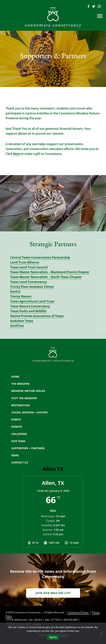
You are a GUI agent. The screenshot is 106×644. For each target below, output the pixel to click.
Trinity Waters (21, 296)
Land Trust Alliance (25, 262)
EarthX (15, 292)
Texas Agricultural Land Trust (32, 301)
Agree (53, 637)
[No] (101, 633)
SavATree (17, 326)
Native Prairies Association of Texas (37, 316)
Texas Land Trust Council (29, 267)
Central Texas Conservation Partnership (40, 257)
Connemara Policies (78, 612)
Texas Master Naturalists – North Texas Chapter (46, 277)
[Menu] (100, 16)
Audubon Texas (22, 321)
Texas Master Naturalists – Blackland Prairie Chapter (50, 272)
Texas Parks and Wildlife (28, 311)
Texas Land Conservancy (28, 282)
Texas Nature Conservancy (30, 306)
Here (16, 154)
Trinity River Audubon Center (32, 287)
